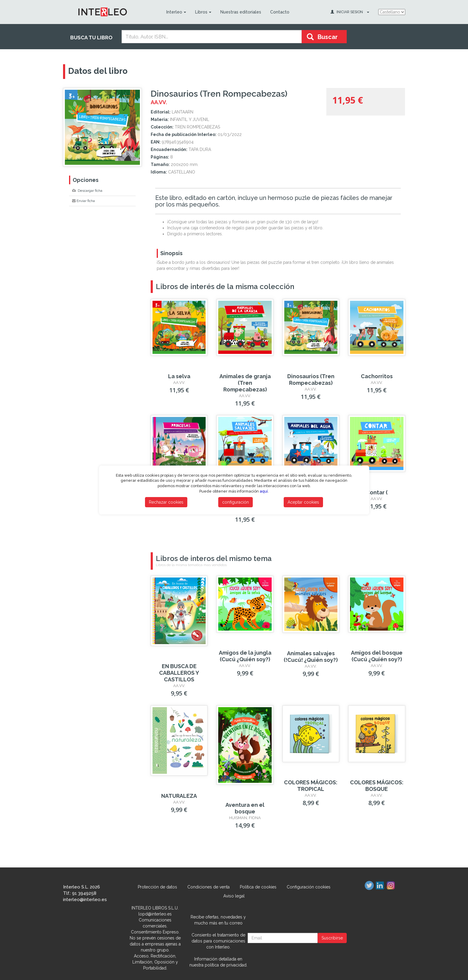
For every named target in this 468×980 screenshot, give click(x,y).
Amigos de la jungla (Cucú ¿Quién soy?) (245, 656)
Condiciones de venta (208, 887)
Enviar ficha (83, 201)
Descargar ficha (87, 191)
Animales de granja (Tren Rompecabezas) (245, 383)
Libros (203, 12)
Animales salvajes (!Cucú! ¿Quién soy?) (311, 657)
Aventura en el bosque (245, 808)
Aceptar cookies (303, 502)
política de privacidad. (226, 965)
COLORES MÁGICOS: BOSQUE (377, 786)
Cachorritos (377, 376)
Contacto (280, 12)
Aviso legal (234, 896)
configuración (236, 502)
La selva (179, 376)
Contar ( (377, 492)
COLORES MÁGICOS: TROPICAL (311, 786)
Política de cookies (258, 887)
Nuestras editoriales (241, 12)
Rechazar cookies (166, 502)
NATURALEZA (179, 796)
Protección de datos (157, 887)
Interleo (176, 12)
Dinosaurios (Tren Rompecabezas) (311, 380)
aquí (264, 491)
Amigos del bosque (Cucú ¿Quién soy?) (377, 656)
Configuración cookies (309, 887)
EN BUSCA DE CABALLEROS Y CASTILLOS (179, 673)
